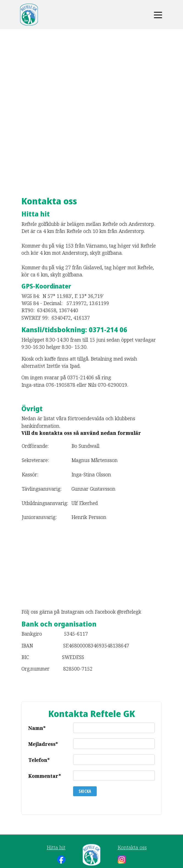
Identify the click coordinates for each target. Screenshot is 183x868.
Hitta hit (56, 847)
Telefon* (39, 760)
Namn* (37, 728)
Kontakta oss (132, 847)
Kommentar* (45, 776)
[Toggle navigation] (158, 15)
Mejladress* (43, 744)
